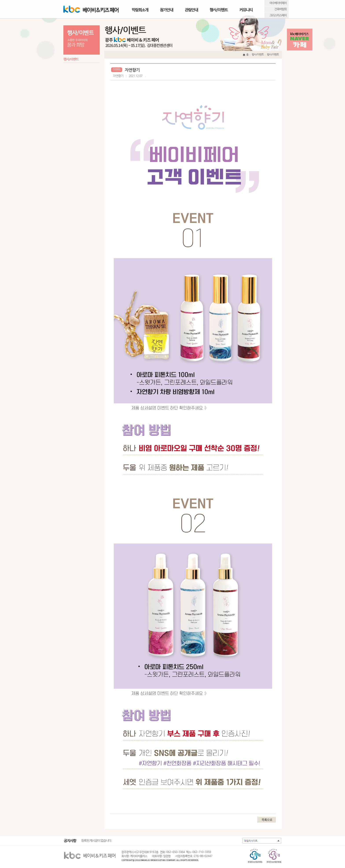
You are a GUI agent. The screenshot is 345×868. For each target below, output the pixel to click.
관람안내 (191, 10)
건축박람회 (280, 9)
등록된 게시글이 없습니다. (96, 841)
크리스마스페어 (278, 15)
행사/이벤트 (219, 10)
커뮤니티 (246, 10)
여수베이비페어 (278, 3)
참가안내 (167, 10)
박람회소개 (140, 10)
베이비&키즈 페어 (91, 9)
